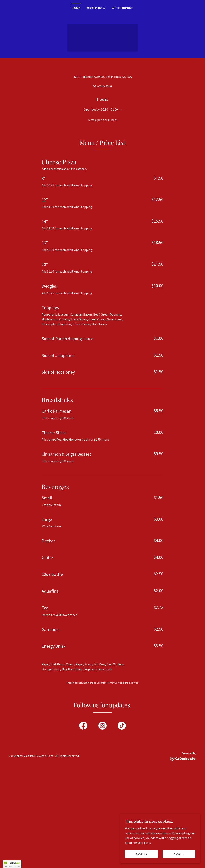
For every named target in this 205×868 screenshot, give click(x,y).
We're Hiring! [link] (123, 8)
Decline (141, 854)
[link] (83, 822)
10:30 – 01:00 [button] (109, 206)
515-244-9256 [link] (102, 182)
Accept (179, 854)
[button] (120, 206)
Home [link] (76, 8)
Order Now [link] (96, 8)
